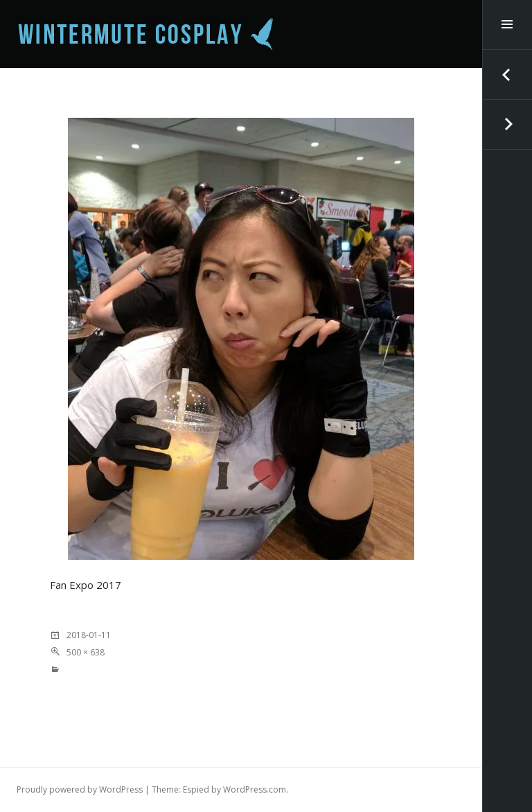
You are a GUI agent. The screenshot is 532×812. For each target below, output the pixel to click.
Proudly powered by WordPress (80, 789)
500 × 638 (86, 652)
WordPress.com (255, 789)
